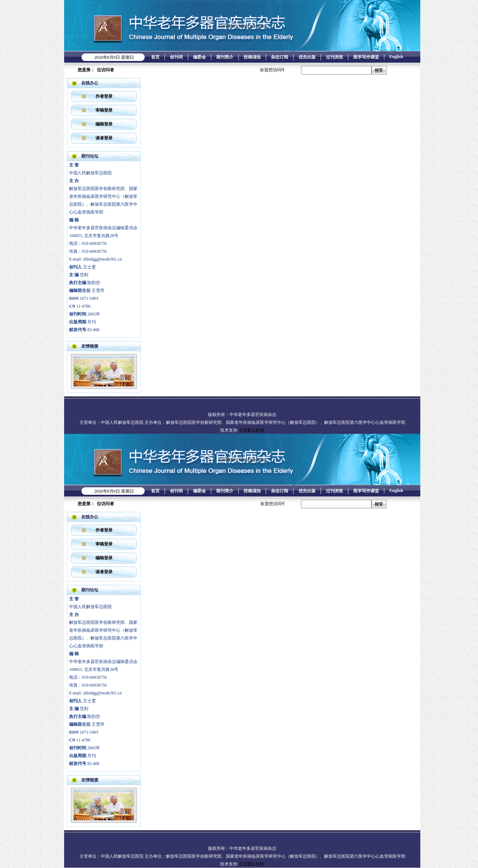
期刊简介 (225, 57)
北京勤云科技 (251, 430)
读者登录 (104, 138)
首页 (155, 57)
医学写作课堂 (366, 57)
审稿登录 (104, 110)
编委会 (199, 57)
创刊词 (176, 57)
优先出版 (307, 57)
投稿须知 (252, 57)
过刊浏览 (334, 57)
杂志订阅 (280, 57)
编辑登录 (104, 124)
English (396, 57)
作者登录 (104, 96)
